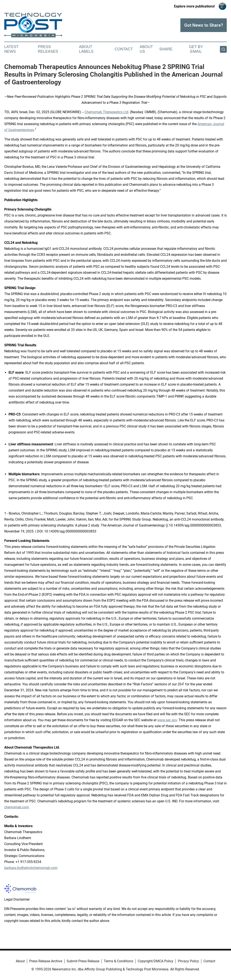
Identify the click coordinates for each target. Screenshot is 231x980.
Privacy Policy (188, 961)
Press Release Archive (46, 961)
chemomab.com (17, 807)
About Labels (86, 49)
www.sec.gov (167, 720)
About (20, 961)
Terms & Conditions (118, 961)
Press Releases (48, 49)
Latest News (11, 49)
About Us (146, 49)
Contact (124, 49)
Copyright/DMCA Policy (156, 961)
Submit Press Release (83, 961)
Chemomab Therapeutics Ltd (106, 112)
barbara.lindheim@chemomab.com (31, 868)
